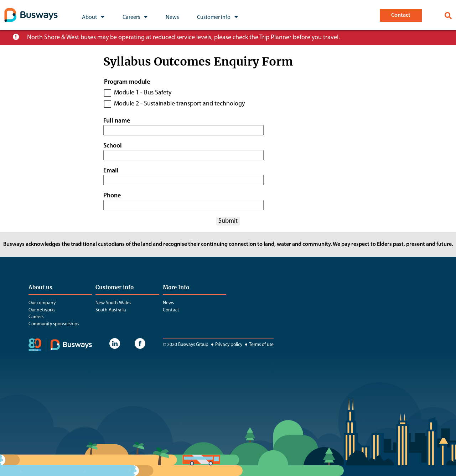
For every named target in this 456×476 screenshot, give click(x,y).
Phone (112, 196)
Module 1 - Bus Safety (143, 93)
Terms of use (258, 345)
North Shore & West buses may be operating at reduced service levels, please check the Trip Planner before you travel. (183, 38)
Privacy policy (226, 345)
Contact (171, 310)
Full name (117, 121)
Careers (36, 317)
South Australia (111, 310)
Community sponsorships (54, 324)
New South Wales (113, 303)
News (168, 303)
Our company (42, 303)
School (113, 146)
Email (111, 171)
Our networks (42, 310)
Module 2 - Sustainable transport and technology (179, 104)
